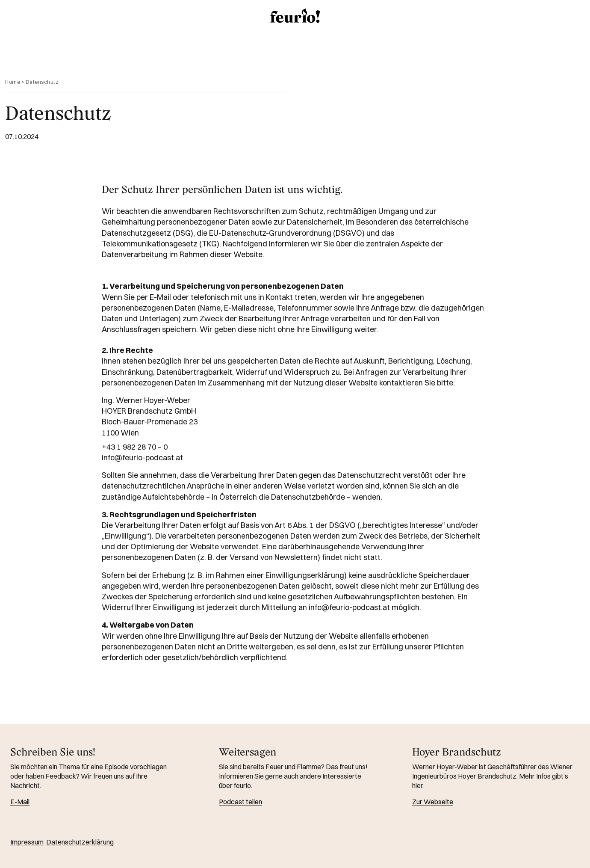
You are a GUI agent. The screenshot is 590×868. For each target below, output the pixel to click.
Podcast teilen (240, 802)
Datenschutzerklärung (80, 842)
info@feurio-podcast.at (142, 458)
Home (13, 82)
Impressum (27, 842)
